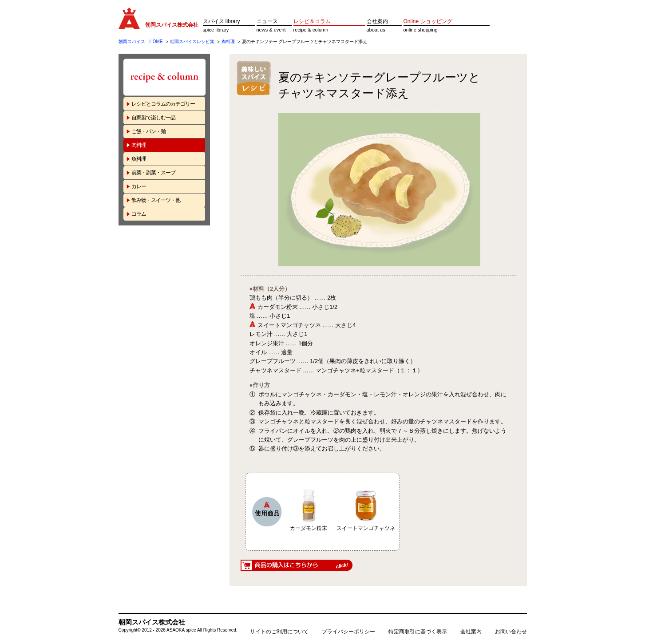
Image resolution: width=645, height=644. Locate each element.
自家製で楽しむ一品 (153, 118)
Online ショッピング (428, 21)
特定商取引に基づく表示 (418, 632)
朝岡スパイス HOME (141, 41)
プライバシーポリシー (348, 632)
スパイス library (222, 21)
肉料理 (228, 41)
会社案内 (377, 21)
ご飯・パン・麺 (148, 131)
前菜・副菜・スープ (153, 173)
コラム (139, 214)
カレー (139, 186)
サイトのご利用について (279, 632)
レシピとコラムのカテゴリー (163, 104)
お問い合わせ (511, 632)
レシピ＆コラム (312, 21)
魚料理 (139, 159)
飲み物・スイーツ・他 (156, 200)
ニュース (267, 21)
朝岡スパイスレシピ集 (192, 41)
